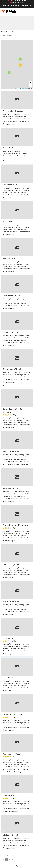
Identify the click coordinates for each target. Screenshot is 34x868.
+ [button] (30, 83)
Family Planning (19, 114)
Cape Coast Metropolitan (14, 715)
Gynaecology (18, 117)
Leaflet (16, 89)
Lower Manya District (12, 332)
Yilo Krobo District (10, 835)
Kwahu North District (12, 148)
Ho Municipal (8, 638)
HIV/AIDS (26, 117)
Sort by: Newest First (10, 35)
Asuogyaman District (12, 369)
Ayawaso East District (12, 754)
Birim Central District (12, 259)
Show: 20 (7, 855)
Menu (31, 12)
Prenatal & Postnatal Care (11, 119)
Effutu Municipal (10, 678)
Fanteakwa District (11, 222)
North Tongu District (12, 601)
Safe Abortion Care (24, 121)
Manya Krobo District (12, 488)
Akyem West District (11, 295)
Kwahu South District (12, 185)
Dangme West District (12, 796)
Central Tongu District (12, 564)
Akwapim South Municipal (14, 111)
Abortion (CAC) (8, 114)
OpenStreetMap (23, 89)
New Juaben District (12, 451)
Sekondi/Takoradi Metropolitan (16, 525)
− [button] (30, 85)
